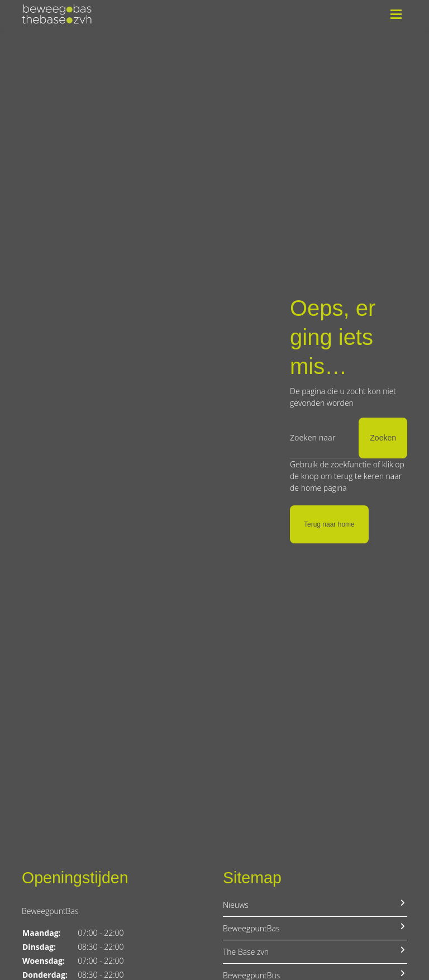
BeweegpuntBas (315, 928)
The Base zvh (315, 951)
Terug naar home (329, 524)
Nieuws (315, 905)
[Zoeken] (349, 438)
